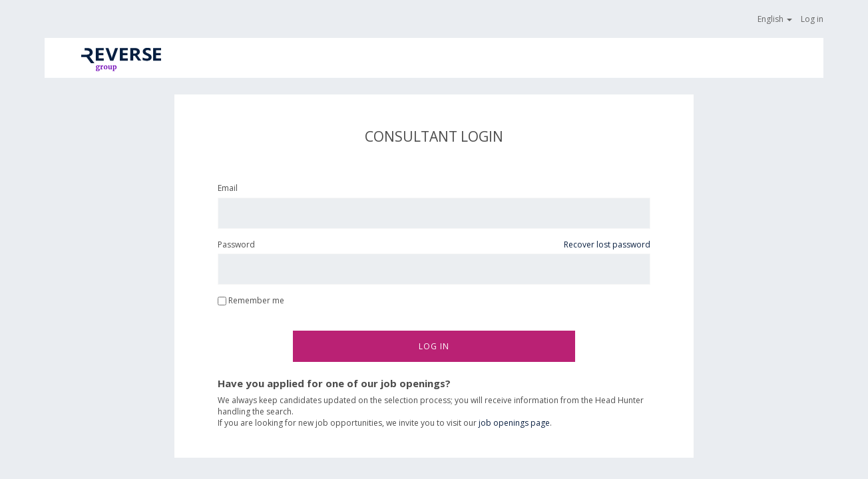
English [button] (776, 19)
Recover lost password (607, 244)
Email (228, 188)
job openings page (514, 423)
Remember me (251, 300)
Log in (812, 19)
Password (236, 244)
